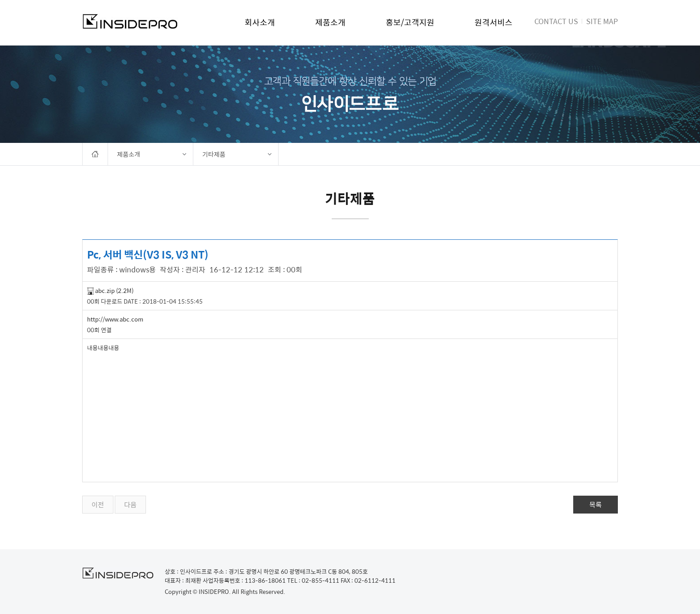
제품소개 (330, 22)
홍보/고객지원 (410, 22)
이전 (98, 505)
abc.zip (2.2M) (110, 290)
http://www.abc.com (115, 319)
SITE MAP (602, 21)
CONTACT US (556, 21)
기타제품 (214, 154)
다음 (130, 505)
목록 (596, 505)
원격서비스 (494, 22)
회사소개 (260, 22)
